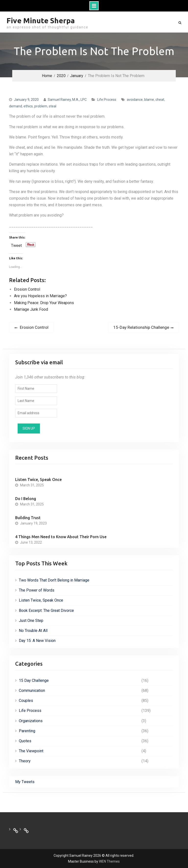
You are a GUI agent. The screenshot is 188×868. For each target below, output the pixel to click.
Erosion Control (27, 289)
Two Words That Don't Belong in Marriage (54, 580)
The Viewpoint (31, 751)
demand (16, 106)
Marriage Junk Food (31, 309)
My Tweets (25, 782)
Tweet (16, 245)
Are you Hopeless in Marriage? (40, 296)
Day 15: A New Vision (37, 641)
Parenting (27, 731)
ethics (28, 106)
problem (41, 106)
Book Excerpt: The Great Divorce (46, 611)
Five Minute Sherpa (41, 21)
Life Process (107, 100)
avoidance (135, 100)
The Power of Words (37, 590)
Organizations (31, 721)
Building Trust (28, 518)
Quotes (25, 741)
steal (53, 106)
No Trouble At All (33, 631)
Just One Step (31, 621)
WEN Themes (109, 861)
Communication (32, 691)
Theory (25, 761)
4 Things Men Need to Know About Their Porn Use (61, 537)
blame (149, 100)
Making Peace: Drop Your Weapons (44, 303)
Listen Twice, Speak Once (38, 480)
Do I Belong (26, 499)
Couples (26, 701)
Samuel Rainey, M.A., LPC (67, 100)
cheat (160, 100)
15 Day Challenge (34, 680)
